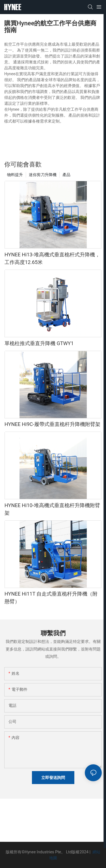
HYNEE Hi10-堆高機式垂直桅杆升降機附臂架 (52, 509)
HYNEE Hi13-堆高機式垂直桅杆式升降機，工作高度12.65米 (52, 258)
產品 (66, 175)
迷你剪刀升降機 (43, 175)
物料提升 (15, 175)
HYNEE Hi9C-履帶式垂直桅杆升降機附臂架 (52, 424)
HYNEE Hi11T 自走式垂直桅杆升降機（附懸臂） (51, 598)
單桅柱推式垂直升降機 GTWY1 (39, 343)
